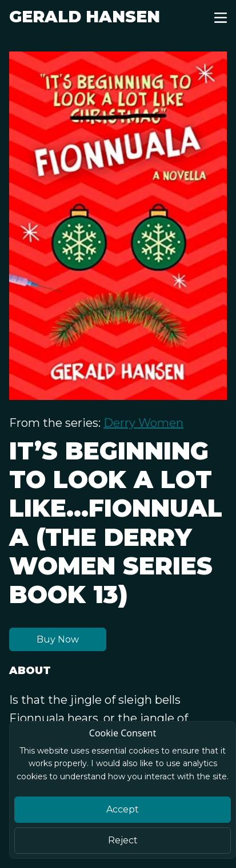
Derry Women (143, 423)
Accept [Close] (123, 809)
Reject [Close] (123, 840)
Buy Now (58, 639)
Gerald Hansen (85, 17)
